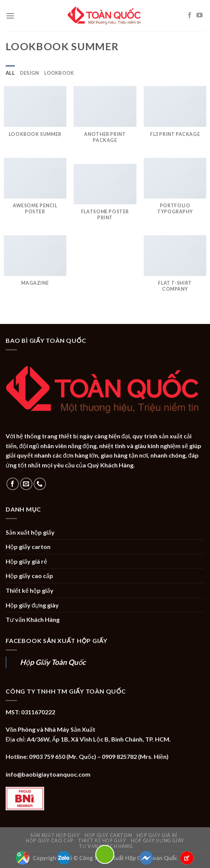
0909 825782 (119, 756)
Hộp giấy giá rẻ (26, 561)
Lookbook (59, 73)
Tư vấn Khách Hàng (33, 619)
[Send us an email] (26, 484)
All (10, 73)
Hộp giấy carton (28, 547)
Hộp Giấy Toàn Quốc (53, 662)
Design (30, 73)
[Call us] (40, 484)
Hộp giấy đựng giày (32, 605)
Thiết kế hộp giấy (30, 590)
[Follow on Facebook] (190, 15)
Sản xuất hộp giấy (30, 532)
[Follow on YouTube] (199, 15)
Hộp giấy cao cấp (29, 576)
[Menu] (10, 16)
